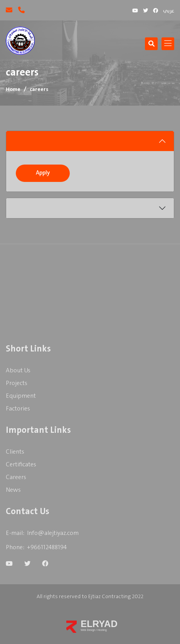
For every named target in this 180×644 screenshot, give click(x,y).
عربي (169, 11)
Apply (43, 173)
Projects (17, 383)
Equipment (21, 396)
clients (15, 452)
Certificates (21, 465)
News (13, 490)
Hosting (102, 630)
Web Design (88, 630)
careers (16, 477)
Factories (18, 409)
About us (18, 371)
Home (13, 89)
